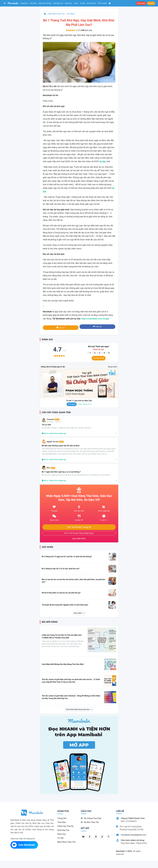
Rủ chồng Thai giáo (91, 818)
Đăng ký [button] (151, 3)
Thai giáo (33, 3)
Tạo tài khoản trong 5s (79, 527)
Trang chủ (24, 3)
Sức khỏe (71, 14)
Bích (51, 468)
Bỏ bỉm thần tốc (90, 822)
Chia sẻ (97, 327)
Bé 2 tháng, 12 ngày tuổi (54, 422)
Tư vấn (83, 3)
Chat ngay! (72, 404)
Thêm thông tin (85, 404)
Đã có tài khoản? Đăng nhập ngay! (79, 533)
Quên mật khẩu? (79, 539)
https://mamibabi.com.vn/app (95, 319)
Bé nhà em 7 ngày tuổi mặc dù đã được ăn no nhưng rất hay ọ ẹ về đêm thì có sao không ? (76, 475)
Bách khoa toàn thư (57, 14)
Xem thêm (79, 613)
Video (76, 3)
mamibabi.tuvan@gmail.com (133, 835)
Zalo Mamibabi (23, 845)
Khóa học (68, 3)
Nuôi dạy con (58, 3)
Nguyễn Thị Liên (55, 442)
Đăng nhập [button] (141, 3)
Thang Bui (53, 419)
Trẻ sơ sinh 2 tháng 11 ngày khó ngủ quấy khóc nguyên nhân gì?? (67, 428)
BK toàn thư (92, 3)
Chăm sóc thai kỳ (45, 3)
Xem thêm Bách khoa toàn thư (79, 709)
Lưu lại (61, 328)
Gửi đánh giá (99, 358)
